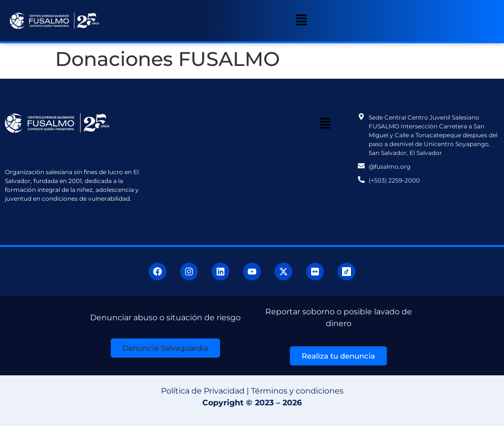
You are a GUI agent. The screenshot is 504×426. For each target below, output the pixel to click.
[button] (301, 21)
